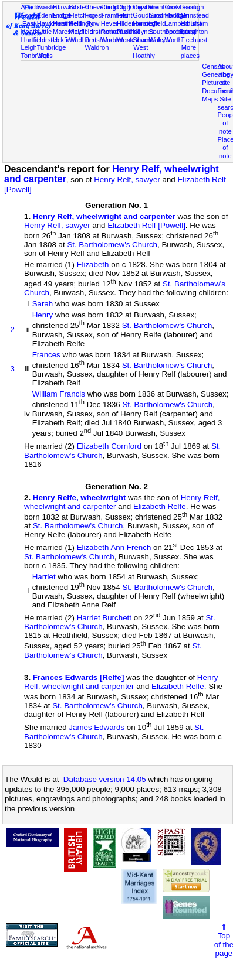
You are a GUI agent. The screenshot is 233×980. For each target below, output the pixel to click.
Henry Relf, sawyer (127, 180)
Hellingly (81, 23)
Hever (110, 23)
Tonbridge (36, 56)
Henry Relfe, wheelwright (80, 498)
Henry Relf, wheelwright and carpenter (104, 216)
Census (213, 66)
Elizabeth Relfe (160, 506)
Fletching (82, 15)
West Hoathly (144, 52)
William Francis (59, 394)
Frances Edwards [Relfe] (79, 677)
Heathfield (67, 23)
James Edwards (97, 728)
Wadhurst (82, 40)
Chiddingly (116, 7)
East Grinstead (195, 11)
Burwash (65, 7)
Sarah (43, 304)
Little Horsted (48, 36)
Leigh (29, 47)
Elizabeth (93, 264)
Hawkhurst (52, 23)
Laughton (194, 32)
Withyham (163, 40)
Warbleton (116, 40)
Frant (125, 15)
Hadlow (176, 15)
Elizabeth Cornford (109, 447)
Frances (46, 355)
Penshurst (99, 40)
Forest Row (94, 19)
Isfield (157, 23)
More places (190, 52)
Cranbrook (164, 7)
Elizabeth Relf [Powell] (146, 225)
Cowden (145, 7)
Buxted (79, 7)
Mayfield (81, 32)
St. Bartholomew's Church (112, 245)
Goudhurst (148, 15)
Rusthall (129, 32)
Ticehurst (194, 40)
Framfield (114, 15)
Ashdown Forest (35, 11)
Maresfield (68, 32)
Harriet (44, 577)
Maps (210, 99)
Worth (173, 40)
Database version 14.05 (105, 779)
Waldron (97, 47)
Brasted (48, 7)
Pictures (214, 83)
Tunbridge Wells (52, 52)
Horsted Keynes (144, 28)
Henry (43, 315)
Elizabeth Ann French (114, 548)
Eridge (62, 15)
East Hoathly (32, 28)
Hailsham (194, 23)
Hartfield (33, 40)
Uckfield (65, 40)
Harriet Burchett (104, 618)
